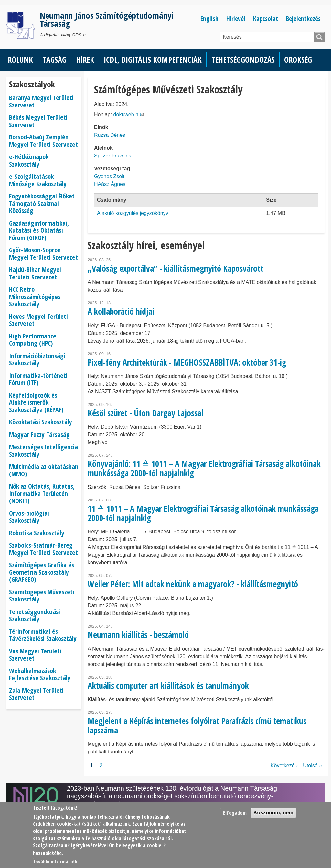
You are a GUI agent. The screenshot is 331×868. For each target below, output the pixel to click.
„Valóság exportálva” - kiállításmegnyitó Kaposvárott (175, 268)
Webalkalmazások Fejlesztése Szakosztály (40, 674)
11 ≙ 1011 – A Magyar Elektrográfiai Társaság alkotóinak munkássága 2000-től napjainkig (203, 513)
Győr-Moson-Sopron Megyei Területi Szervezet (43, 254)
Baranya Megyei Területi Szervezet (41, 101)
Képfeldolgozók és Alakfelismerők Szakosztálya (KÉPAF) (36, 402)
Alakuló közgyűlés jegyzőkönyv (133, 213)
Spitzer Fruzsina (113, 156)
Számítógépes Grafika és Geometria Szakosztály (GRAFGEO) (42, 572)
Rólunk (20, 60)
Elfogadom (235, 813)
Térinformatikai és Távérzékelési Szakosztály (43, 635)
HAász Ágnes (110, 184)
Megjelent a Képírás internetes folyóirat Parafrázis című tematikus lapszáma (197, 726)
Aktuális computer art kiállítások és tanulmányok (168, 686)
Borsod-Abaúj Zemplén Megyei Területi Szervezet (43, 141)
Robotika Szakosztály (37, 533)
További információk (55, 862)
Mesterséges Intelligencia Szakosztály (43, 450)
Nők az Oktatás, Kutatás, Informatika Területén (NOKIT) (42, 493)
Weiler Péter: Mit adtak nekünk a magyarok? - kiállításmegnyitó (193, 584)
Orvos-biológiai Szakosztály (29, 517)
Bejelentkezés (303, 19)
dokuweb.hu (130, 114)
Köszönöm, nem (273, 813)
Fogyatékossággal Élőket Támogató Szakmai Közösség (42, 203)
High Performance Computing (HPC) (33, 340)
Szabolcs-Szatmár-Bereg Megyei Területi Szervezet (43, 549)
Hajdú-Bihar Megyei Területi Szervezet (35, 273)
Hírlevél (236, 19)
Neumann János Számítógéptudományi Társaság (107, 19)
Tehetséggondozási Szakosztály (35, 615)
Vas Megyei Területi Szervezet (35, 655)
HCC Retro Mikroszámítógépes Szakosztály (35, 297)
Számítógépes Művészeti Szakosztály (42, 596)
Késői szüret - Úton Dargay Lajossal (145, 413)
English (209, 19)
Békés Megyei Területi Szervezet (38, 121)
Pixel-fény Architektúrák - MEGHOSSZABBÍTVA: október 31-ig (187, 362)
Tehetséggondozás (243, 60)
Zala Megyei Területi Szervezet (36, 694)
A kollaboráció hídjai (121, 311)
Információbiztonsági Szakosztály (37, 359)
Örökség (298, 60)
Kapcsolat (266, 19)
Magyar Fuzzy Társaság (39, 434)
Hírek (85, 60)
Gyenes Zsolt (109, 176)
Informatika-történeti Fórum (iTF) (38, 379)
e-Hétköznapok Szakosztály (29, 160)
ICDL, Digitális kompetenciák (153, 60)
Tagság (54, 60)
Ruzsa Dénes (110, 135)
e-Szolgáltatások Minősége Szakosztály (38, 180)
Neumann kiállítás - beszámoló (138, 635)
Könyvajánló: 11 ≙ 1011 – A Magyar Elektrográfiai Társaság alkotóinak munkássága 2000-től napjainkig (204, 468)
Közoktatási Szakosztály (41, 422)
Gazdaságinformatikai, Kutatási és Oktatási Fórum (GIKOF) (39, 230)
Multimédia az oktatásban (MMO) (44, 470)
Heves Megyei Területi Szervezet (38, 320)
